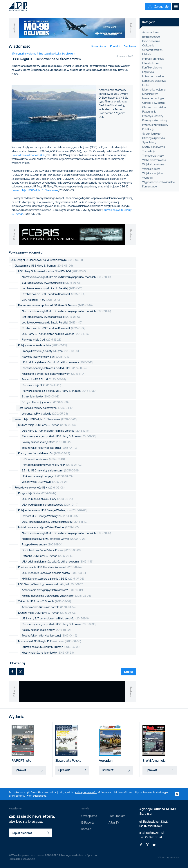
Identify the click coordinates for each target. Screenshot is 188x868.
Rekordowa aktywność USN (29, 155)
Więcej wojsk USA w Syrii (45, 482)
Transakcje (149, 151)
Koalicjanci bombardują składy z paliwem (54, 374)
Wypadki (148, 178)
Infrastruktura (150, 63)
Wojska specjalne (153, 173)
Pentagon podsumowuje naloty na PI (52, 465)
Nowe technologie (153, 98)
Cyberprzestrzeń (152, 50)
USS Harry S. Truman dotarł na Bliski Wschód (52, 271)
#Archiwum (68, 54)
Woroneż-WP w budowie (45, 414)
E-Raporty (88, 823)
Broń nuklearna (151, 41)
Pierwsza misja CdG (41, 340)
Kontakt (115, 46)
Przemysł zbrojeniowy (155, 125)
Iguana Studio (28, 859)
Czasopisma (89, 816)
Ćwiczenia (148, 46)
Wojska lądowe (151, 169)
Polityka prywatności (168, 857)
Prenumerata (117, 816)
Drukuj (128, 672)
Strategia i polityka (154, 138)
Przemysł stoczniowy (155, 120)
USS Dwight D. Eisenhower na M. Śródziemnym (47, 260)
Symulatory (149, 142)
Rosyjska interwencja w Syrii (46, 357)
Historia (147, 54)
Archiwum (130, 46)
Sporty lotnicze (151, 134)
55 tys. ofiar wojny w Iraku (45, 402)
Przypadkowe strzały (42, 545)
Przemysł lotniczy (153, 116)
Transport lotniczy (153, 156)
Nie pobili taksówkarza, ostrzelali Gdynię (54, 539)
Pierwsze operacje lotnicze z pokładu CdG (54, 368)
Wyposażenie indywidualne (159, 182)
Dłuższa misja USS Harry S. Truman (44, 266)
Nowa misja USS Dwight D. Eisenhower (35, 190)
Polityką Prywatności (86, 792)
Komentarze (99, 46)
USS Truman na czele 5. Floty (47, 499)
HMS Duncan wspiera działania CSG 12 (53, 579)
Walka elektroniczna (154, 160)
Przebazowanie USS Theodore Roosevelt (54, 294)
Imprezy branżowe (153, 59)
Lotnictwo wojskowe (154, 81)
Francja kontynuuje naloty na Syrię (50, 351)
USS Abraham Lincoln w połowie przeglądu (55, 522)
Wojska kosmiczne (153, 164)
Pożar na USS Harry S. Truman (48, 556)
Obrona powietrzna (154, 103)
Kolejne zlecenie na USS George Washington (53, 510)
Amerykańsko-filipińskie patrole (49, 607)
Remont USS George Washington (50, 516)
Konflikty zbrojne (152, 68)
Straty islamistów (41, 397)
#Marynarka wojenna (24, 54)
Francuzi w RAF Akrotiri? (44, 380)
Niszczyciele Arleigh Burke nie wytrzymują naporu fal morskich (66, 277)
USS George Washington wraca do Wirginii (51, 584)
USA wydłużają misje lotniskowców (50, 505)
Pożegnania (149, 112)
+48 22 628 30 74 (151, 837)
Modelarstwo (150, 94)
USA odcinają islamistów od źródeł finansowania (58, 362)
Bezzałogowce (151, 37)
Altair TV (114, 823)
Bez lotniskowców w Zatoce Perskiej (52, 283)
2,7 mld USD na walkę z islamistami (51, 471)
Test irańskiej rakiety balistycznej (46, 408)
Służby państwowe (154, 147)
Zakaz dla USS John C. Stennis (45, 602)
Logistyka (148, 72)
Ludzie (146, 85)
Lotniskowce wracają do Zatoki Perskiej (52, 289)
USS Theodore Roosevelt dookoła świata (54, 573)
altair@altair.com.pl (151, 833)
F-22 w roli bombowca (43, 459)
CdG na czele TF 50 (41, 300)
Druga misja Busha (37, 493)
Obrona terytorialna (154, 107)
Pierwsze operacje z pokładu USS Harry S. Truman (55, 306)
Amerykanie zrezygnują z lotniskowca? (52, 590)
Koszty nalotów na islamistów (44, 454)
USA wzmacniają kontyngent (47, 476)
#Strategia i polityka (49, 54)
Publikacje (148, 129)
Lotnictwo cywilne (153, 76)
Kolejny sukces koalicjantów (43, 345)
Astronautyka (150, 32)
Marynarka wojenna (154, 90)
